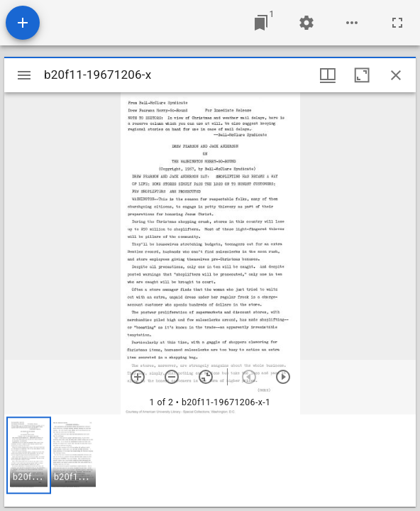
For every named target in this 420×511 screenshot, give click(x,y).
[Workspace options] (352, 23)
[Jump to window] (261, 23)
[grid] (210, 461)
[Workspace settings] (306, 23)
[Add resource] (23, 23)
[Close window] (396, 75)
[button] (29, 455)
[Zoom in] (138, 377)
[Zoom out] (172, 377)
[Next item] (283, 377)
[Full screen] (397, 23)
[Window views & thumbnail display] (328, 75)
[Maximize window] (362, 75)
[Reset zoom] (206, 377)
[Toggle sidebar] (24, 75)
